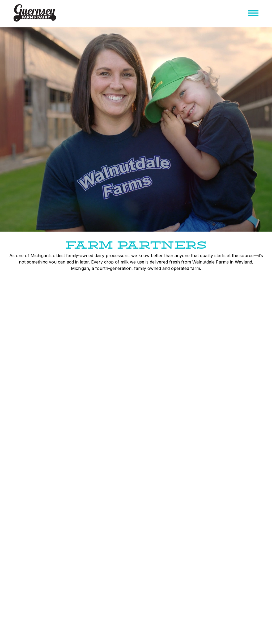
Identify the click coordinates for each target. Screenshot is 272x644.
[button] (253, 14)
